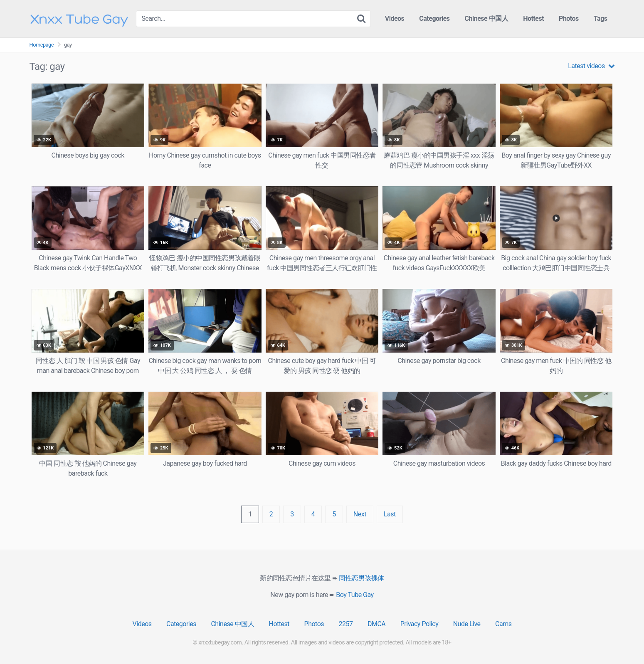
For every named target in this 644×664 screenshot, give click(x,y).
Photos (569, 19)
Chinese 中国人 (487, 19)
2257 (346, 624)
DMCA (376, 624)
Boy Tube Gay (355, 595)
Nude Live (467, 624)
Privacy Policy (419, 624)
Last (390, 514)
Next (360, 514)
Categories (434, 19)
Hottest (533, 19)
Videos (395, 19)
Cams (503, 624)
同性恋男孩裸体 (361, 578)
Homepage (42, 45)
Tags (601, 19)
